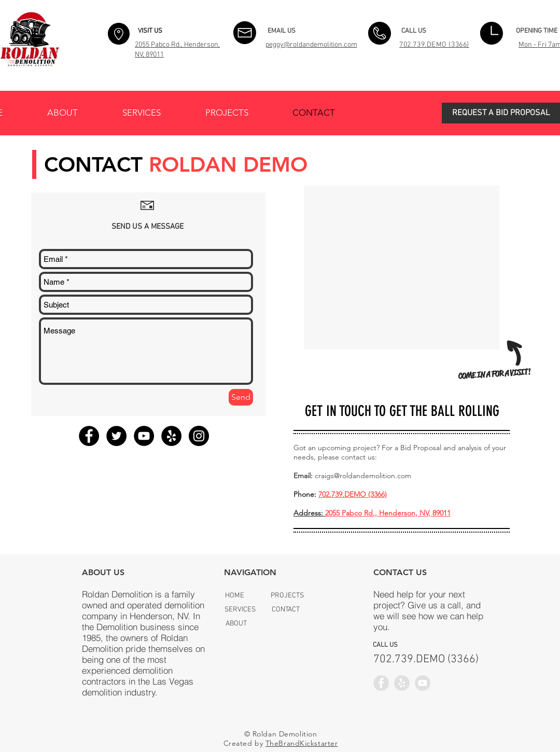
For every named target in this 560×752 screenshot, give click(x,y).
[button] (501, 113)
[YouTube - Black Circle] (144, 436)
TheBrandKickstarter (302, 743)
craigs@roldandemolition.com (363, 476)
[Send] (241, 397)
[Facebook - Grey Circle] (381, 683)
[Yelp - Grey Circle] (402, 683)
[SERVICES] (240, 610)
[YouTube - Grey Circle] (423, 683)
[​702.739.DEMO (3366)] (426, 660)
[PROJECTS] (287, 596)
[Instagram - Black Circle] (199, 436)
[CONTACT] (285, 610)
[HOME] (234, 596)
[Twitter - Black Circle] (116, 436)
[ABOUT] (236, 624)
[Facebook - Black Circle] (89, 436)
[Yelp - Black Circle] (171, 436)
